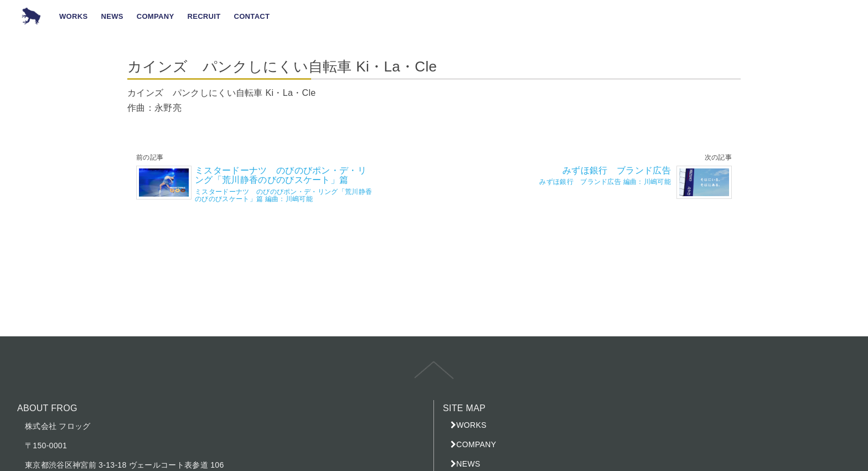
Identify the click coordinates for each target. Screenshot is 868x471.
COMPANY (476, 444)
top (434, 378)
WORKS (471, 425)
